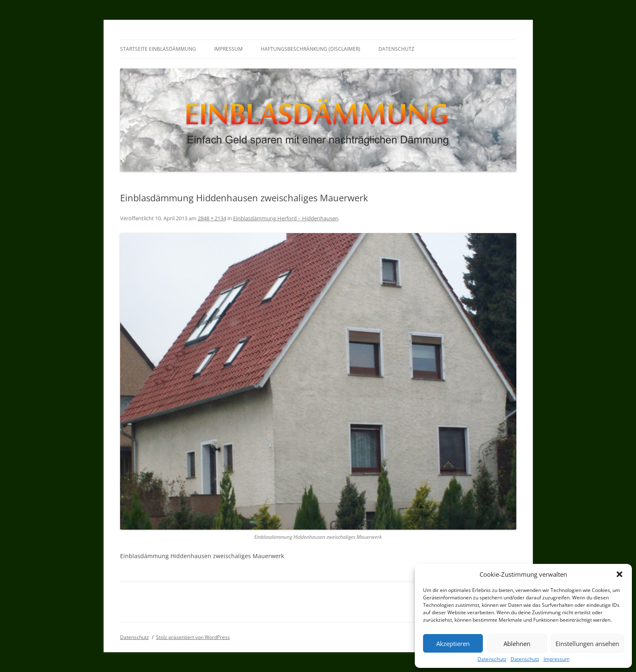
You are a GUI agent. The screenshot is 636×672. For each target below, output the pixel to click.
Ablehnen (517, 644)
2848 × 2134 (212, 218)
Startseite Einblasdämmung (158, 49)
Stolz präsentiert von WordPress (193, 637)
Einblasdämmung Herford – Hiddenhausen (286, 218)
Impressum (557, 659)
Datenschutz (492, 659)
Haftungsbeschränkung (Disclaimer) (311, 49)
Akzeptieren (453, 644)
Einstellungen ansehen (587, 644)
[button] (619, 574)
